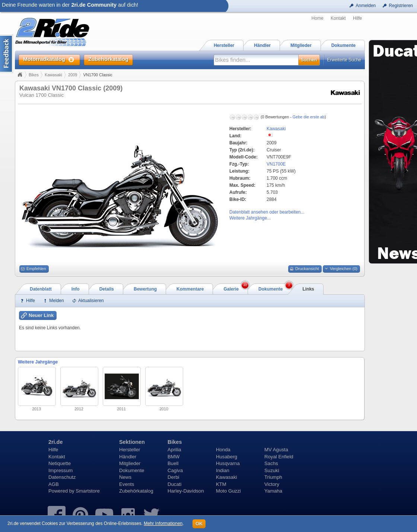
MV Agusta (276, 450)
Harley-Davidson (186, 491)
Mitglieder (130, 463)
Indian (223, 470)
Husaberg (227, 457)
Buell (173, 463)
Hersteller (130, 450)
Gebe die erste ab (309, 117)
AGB (54, 484)
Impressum (61, 470)
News (125, 477)
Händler (128, 457)
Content (7, 54)
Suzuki (272, 470)
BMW (174, 457)
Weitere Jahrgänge (38, 362)
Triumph (273, 477)
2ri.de (55, 442)
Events (127, 484)
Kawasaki (53, 75)
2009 (73, 75)
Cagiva (175, 470)
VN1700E (276, 164)
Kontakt (338, 18)
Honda (223, 450)
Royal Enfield (279, 457)
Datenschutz (62, 477)
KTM (221, 484)
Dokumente (132, 470)
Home (318, 18)
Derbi (174, 477)
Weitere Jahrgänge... (250, 218)
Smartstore (88, 491)
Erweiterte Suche (344, 60)
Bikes (34, 75)
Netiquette (60, 463)
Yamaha (273, 491)
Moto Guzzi (228, 491)
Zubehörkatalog (136, 491)
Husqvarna (228, 463)
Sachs (271, 463)
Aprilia (174, 450)
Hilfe (357, 18)
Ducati (174, 484)
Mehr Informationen (163, 523)
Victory (272, 484)
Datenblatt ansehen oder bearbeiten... (267, 212)
